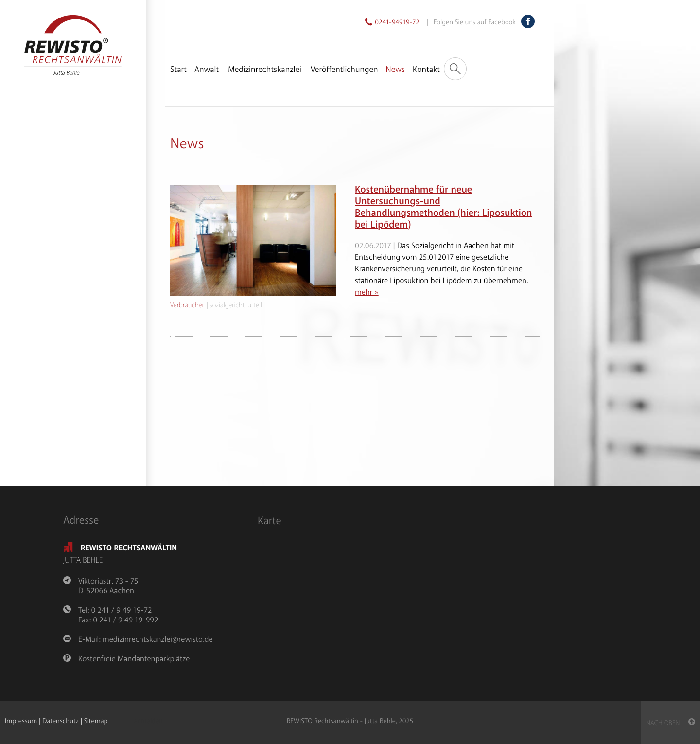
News (395, 70)
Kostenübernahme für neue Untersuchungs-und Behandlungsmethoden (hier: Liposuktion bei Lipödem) (444, 207)
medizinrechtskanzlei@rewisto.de (157, 639)
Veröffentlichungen (344, 70)
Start (178, 70)
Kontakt (426, 70)
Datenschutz (60, 721)
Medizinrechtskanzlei (265, 70)
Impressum (21, 721)
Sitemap (96, 721)
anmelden (148, 722)
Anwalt (207, 70)
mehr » (367, 292)
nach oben (671, 723)
